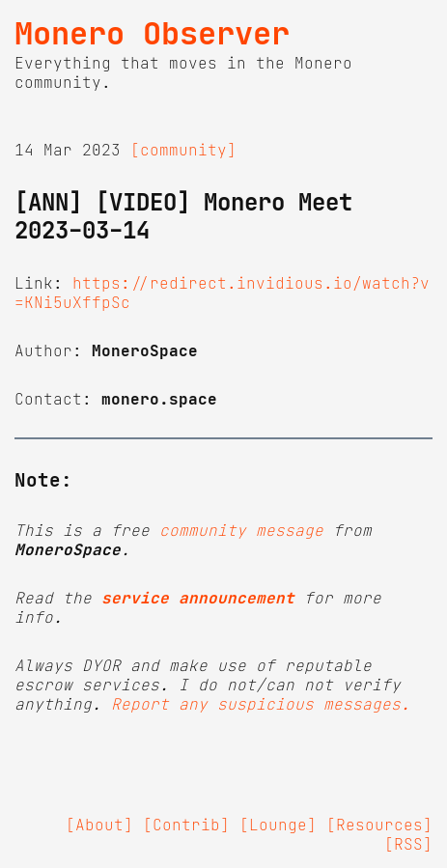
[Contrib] (186, 825)
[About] (99, 825)
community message (241, 530)
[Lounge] (278, 825)
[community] (183, 150)
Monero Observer (152, 34)
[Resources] (379, 825)
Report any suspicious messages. (261, 704)
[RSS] (408, 844)
